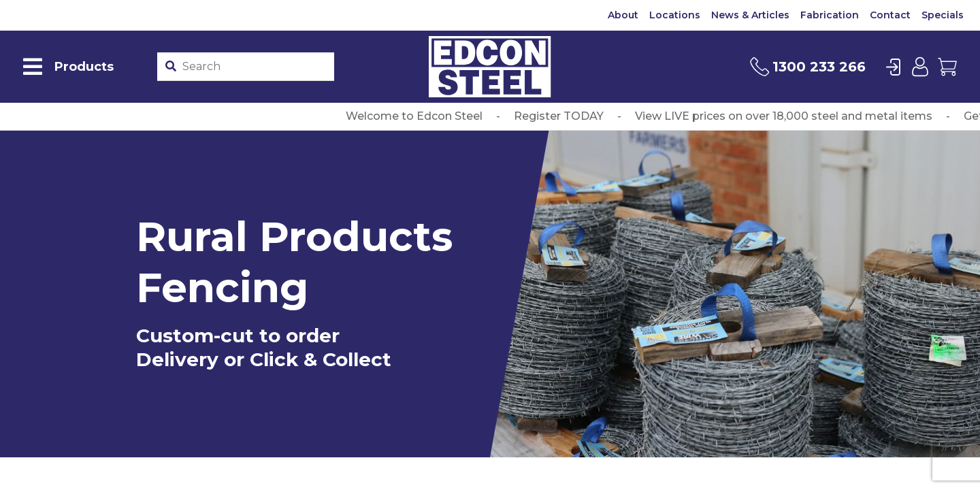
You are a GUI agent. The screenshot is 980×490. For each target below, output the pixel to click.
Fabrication (830, 15)
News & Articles (750, 15)
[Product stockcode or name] (255, 67)
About (623, 15)
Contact (890, 15)
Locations (675, 15)
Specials (943, 15)
